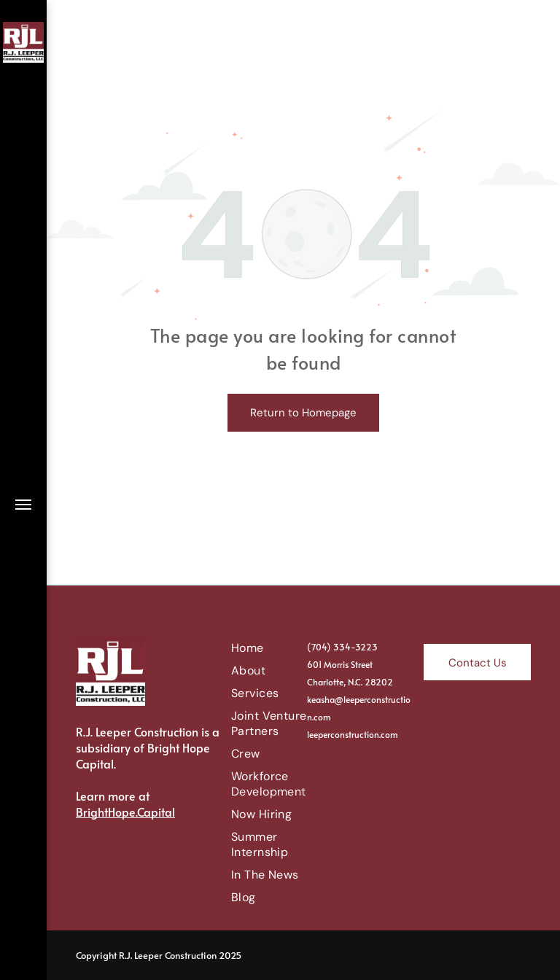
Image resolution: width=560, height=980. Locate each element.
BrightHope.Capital (125, 812)
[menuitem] (284, 648)
